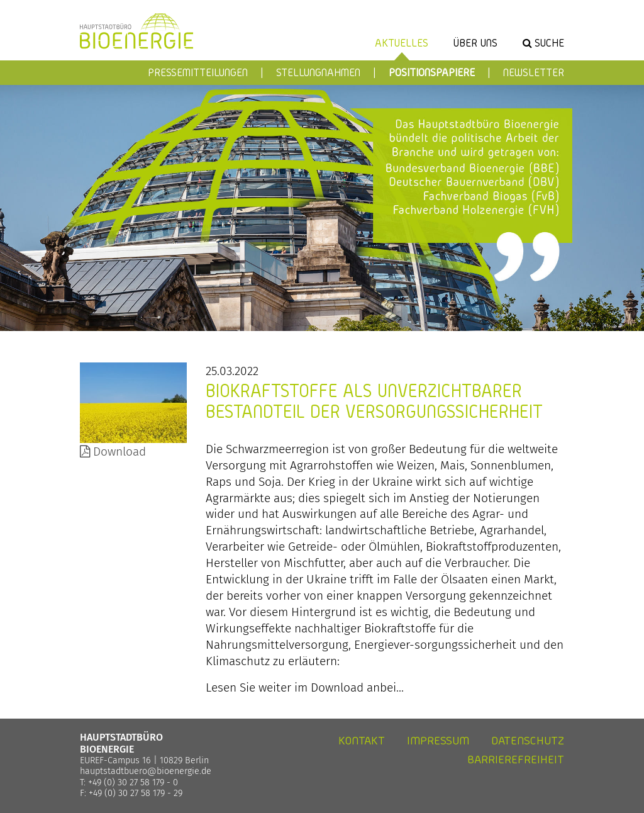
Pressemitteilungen (198, 72)
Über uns (475, 42)
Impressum (438, 740)
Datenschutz (528, 740)
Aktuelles (402, 42)
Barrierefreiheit (516, 759)
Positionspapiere (432, 72)
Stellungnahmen (318, 72)
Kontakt (362, 740)
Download (113, 451)
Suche (549, 42)
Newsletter (534, 72)
